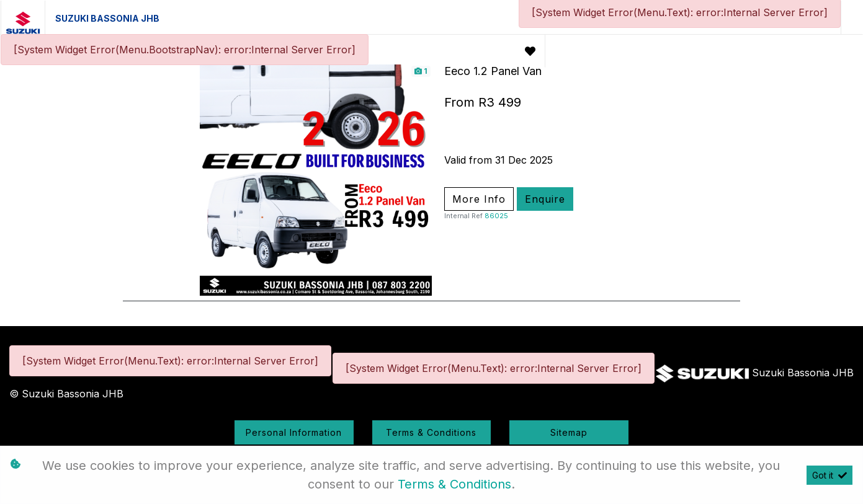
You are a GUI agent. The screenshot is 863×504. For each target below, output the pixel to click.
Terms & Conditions (431, 432)
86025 (496, 216)
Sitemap (569, 432)
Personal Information (294, 432)
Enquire (545, 199)
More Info (479, 199)
